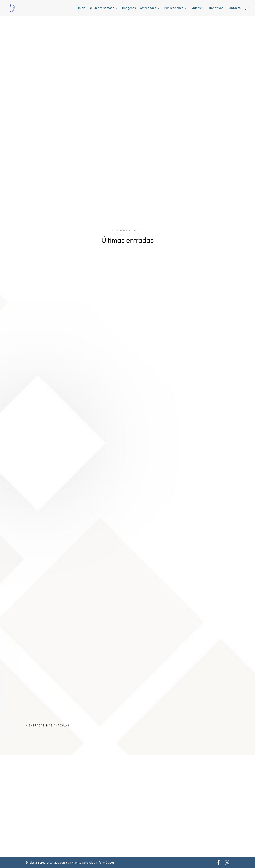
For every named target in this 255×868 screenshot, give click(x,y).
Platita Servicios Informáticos (93, 863)
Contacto (234, 8)
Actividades (148, 8)
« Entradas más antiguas (47, 725)
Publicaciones (174, 8)
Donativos (216, 8)
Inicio (82, 8)
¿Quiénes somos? (102, 8)
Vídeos (196, 8)
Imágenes (129, 8)
